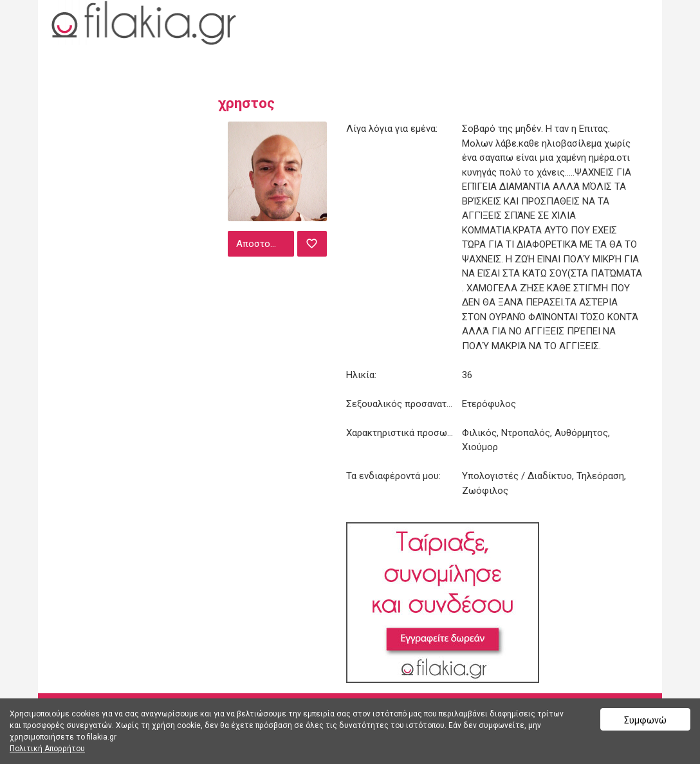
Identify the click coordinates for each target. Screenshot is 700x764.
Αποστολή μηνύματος (264, 244)
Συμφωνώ (645, 720)
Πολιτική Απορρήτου (47, 749)
